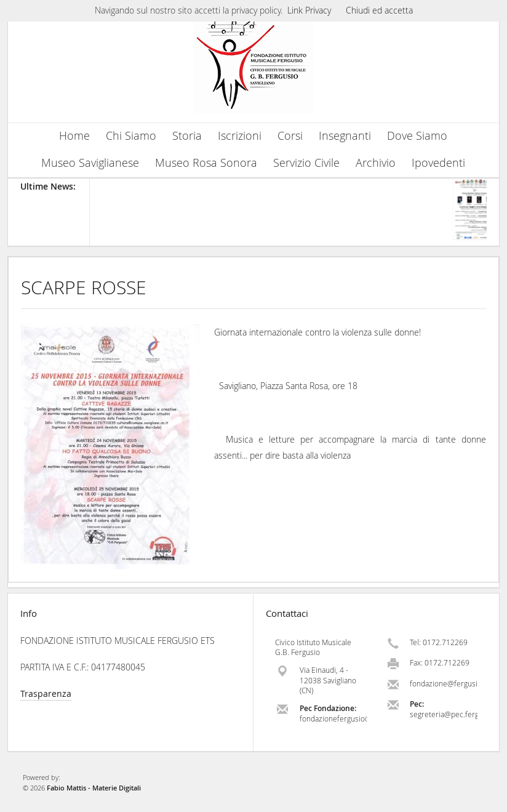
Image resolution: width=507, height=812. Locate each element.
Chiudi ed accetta (379, 10)
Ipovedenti (438, 163)
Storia (187, 136)
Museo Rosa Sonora (206, 163)
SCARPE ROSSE (84, 287)
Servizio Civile (306, 163)
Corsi (290, 136)
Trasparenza (46, 693)
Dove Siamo (417, 136)
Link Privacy (309, 10)
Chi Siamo (131, 136)
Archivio (376, 163)
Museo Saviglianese (90, 163)
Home (74, 136)
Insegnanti (345, 136)
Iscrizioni (240, 136)
